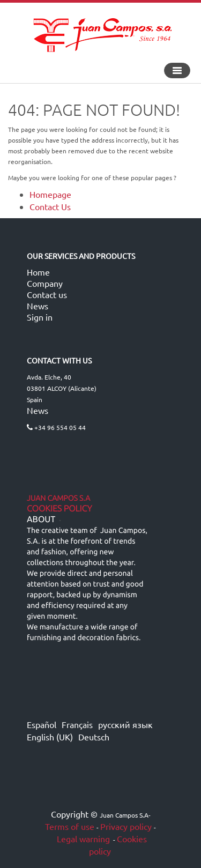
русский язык (125, 724)
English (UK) (50, 737)
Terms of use (70, 826)
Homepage (50, 194)
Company (45, 283)
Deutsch (94, 737)
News (38, 306)
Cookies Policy (59, 509)
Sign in (40, 317)
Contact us (47, 294)
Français (77, 724)
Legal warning (82, 839)
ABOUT (41, 520)
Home (38, 272)
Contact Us (50, 206)
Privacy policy (126, 826)
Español (42, 724)
